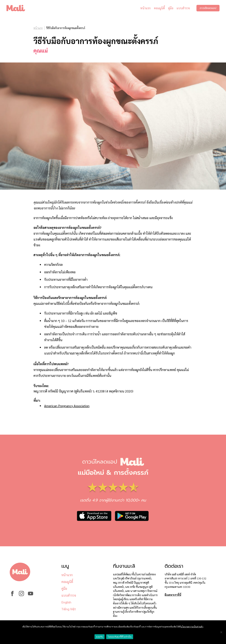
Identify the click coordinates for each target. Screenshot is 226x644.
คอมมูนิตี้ (159, 8)
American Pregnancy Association (67, 406)
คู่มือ (171, 8)
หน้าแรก (145, 8)
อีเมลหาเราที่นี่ (173, 595)
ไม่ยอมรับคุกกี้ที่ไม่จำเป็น (120, 637)
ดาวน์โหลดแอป (208, 8)
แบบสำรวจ (183, 8)
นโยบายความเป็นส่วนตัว (192, 627)
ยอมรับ (99, 637)
